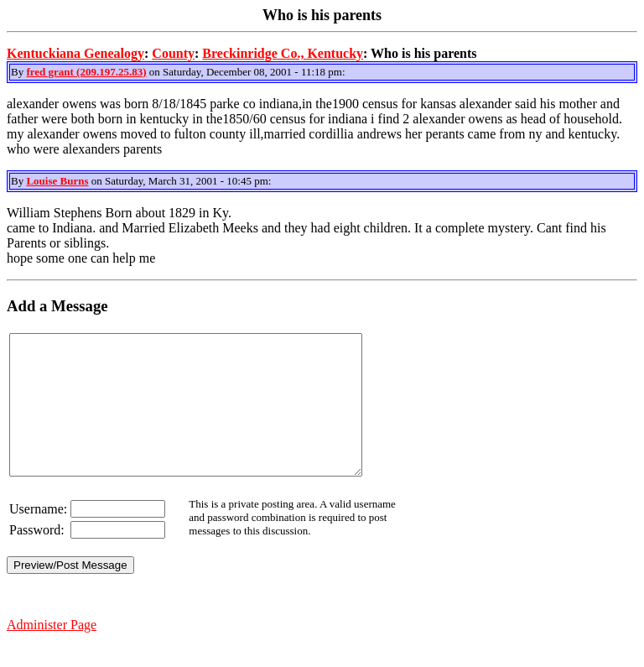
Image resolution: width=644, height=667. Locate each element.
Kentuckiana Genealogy (75, 53)
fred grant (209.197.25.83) (86, 72)
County (173, 53)
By (18, 72)
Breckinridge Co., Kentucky (283, 53)
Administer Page (52, 652)
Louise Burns (57, 181)
